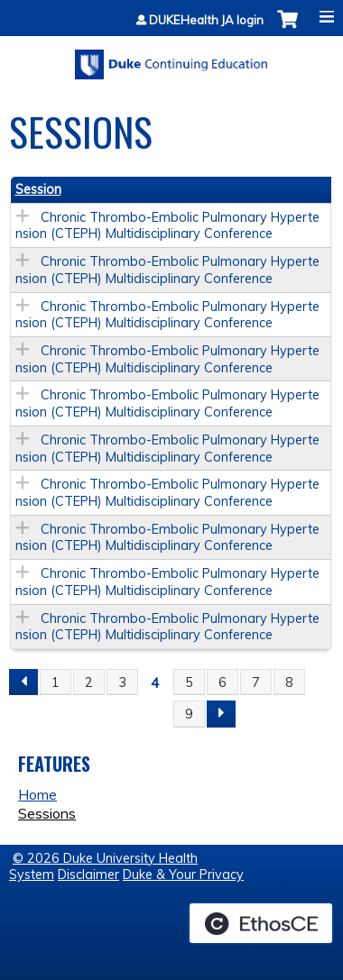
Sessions (47, 813)
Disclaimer (88, 875)
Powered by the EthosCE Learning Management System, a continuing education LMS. (261, 923)
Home (37, 794)
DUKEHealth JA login (206, 20)
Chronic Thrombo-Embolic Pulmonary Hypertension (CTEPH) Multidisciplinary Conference (167, 226)
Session (38, 189)
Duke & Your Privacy (183, 875)
